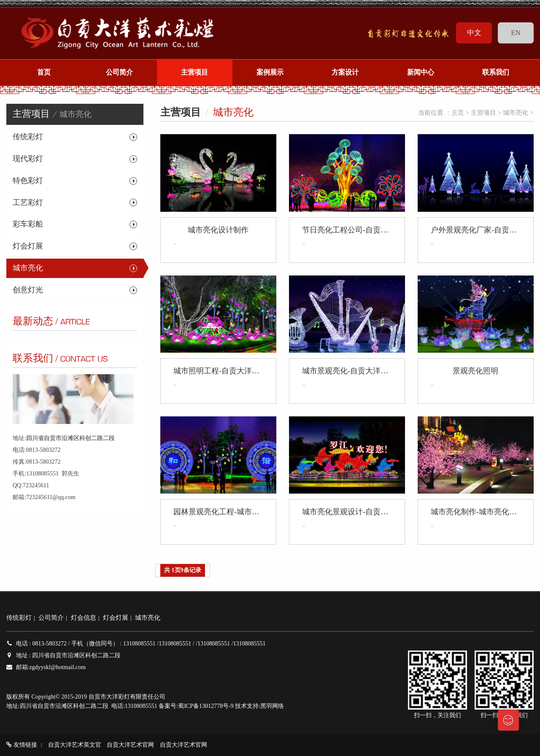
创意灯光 (28, 290)
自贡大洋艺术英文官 (75, 745)
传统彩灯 (28, 137)
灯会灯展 (28, 246)
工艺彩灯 (28, 202)
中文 (474, 33)
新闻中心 (421, 73)
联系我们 (496, 73)
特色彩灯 (28, 181)
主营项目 (194, 73)
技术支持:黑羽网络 (259, 706)
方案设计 (346, 73)
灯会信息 (84, 617)
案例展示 (270, 73)
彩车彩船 (28, 224)
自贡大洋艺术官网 (130, 745)
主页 (458, 112)
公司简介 (119, 73)
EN (516, 33)
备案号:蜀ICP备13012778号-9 (196, 706)
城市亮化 (28, 268)
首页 (44, 73)
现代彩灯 (28, 159)
